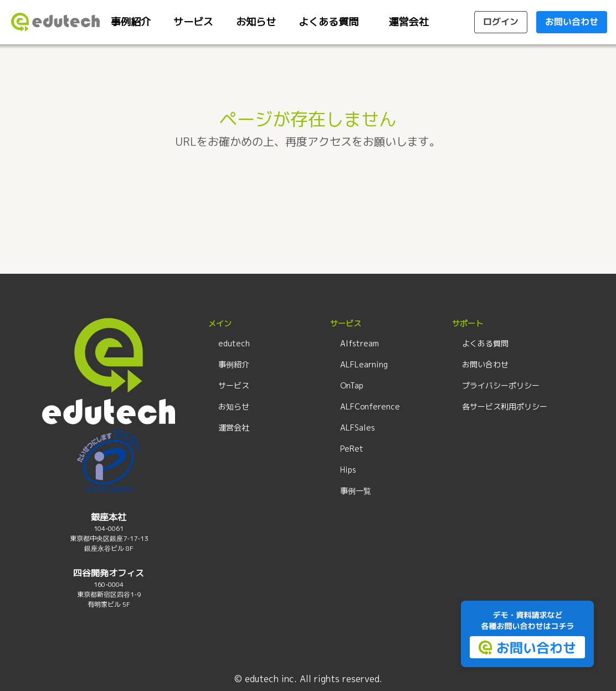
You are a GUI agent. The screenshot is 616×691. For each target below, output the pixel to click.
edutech (234, 343)
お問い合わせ (485, 364)
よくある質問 (328, 22)
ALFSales (358, 428)
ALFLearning (364, 364)
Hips (348, 470)
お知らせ (256, 22)
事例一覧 (356, 491)
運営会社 (409, 22)
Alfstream (360, 343)
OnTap (352, 385)
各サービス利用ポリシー (505, 406)
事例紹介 (131, 22)
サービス (193, 22)
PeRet (352, 449)
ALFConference (370, 406)
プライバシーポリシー (501, 385)
